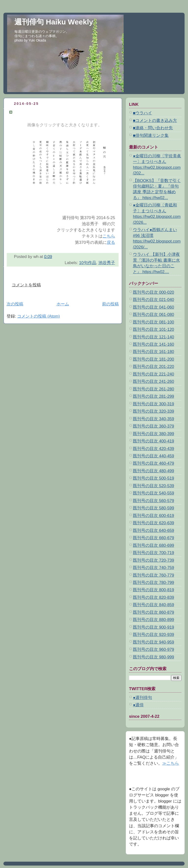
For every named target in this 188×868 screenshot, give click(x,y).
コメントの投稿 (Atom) (38, 316)
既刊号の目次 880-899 (153, 620)
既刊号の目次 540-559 (153, 493)
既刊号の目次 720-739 (153, 560)
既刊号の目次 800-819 (153, 590)
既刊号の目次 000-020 (153, 292)
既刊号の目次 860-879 (153, 612)
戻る (111, 242)
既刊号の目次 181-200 (153, 359)
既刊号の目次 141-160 (153, 344)
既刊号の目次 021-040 (153, 300)
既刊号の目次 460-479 (153, 463)
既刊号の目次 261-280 (153, 389)
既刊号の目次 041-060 (153, 307)
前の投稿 (110, 304)
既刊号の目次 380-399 (153, 434)
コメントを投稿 (26, 285)
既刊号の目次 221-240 (153, 374)
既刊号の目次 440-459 (153, 456)
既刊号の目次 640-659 (153, 530)
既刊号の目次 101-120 (153, 329)
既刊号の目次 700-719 (153, 553)
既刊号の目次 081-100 (153, 322)
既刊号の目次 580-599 (153, 508)
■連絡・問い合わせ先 (153, 128)
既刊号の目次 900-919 (153, 627)
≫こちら (171, 763)
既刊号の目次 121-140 (153, 337)
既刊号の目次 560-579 (153, 501)
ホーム (63, 304)
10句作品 (88, 263)
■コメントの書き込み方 (155, 121)
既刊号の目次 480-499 (153, 471)
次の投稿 (15, 304)
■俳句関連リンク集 (151, 135)
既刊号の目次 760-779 (153, 575)
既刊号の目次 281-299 (153, 396)
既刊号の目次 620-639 (153, 523)
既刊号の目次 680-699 (153, 545)
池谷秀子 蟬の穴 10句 (37, 112)
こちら (109, 236)
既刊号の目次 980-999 (153, 657)
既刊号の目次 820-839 (153, 597)
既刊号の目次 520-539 (153, 486)
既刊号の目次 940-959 (153, 642)
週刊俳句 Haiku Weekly (54, 22)
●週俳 (138, 705)
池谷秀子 (107, 263)
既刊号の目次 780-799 (153, 583)
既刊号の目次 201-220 (153, 367)
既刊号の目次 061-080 (153, 315)
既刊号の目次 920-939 (153, 635)
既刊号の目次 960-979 (153, 649)
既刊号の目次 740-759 (153, 568)
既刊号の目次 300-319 (153, 404)
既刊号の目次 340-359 (153, 419)
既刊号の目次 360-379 (153, 426)
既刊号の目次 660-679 (153, 538)
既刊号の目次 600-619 (153, 516)
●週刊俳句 (142, 698)
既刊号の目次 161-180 (153, 352)
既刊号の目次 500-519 (153, 478)
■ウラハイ (142, 113)
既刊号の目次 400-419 (153, 441)
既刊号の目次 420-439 (153, 449)
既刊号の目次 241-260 (153, 381)
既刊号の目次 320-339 (153, 411)
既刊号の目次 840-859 (153, 605)
